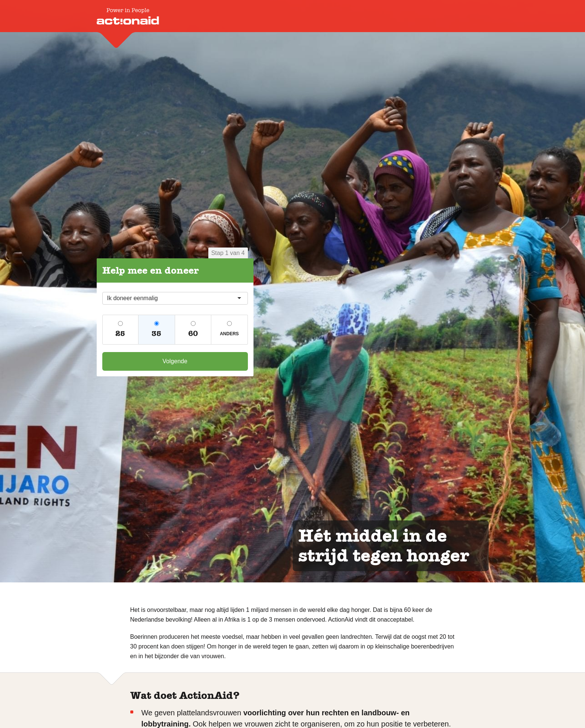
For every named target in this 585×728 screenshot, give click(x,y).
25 (120, 334)
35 (156, 334)
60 (193, 334)
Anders (229, 334)
